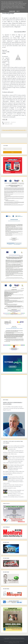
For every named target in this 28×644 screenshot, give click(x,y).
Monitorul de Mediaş (19, 638)
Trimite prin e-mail (7, 124)
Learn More (12, 11)
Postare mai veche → (22, 130)
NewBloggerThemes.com (14, 643)
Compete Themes (12, 641)
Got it (18, 11)
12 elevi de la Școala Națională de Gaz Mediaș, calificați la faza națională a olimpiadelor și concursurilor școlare (16, 448)
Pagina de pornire (14, 130)
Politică (13, 122)
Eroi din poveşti (8, 13)
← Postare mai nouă (6, 130)
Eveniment (7, 122)
